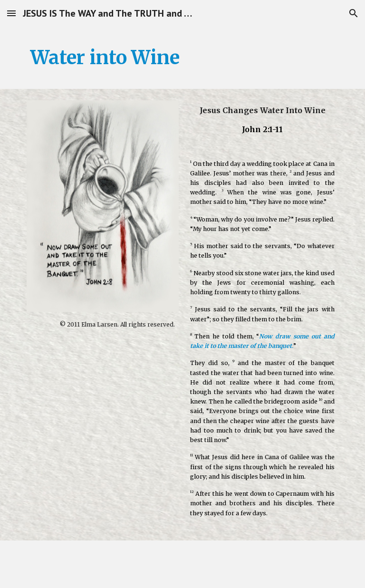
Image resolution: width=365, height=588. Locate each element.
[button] (11, 13)
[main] (182, 58)
